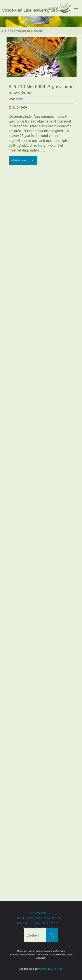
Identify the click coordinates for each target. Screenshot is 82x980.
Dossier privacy (38, 928)
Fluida (43, 969)
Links (22, 923)
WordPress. (57, 969)
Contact (38, 913)
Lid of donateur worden (38, 918)
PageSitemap (46, 923)
